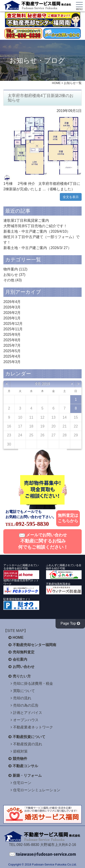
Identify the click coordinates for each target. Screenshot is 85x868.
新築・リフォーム (27, 775)
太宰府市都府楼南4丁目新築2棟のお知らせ (41, 98)
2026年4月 (12, 302)
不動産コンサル (25, 766)
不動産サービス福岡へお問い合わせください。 (43, 854)
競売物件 (20, 759)
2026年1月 (12, 318)
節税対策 (20, 751)
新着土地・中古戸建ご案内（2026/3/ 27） (37, 248)
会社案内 (20, 659)
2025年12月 (13, 324)
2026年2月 (12, 313)
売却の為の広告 (26, 705)
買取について (24, 691)
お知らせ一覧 (73, 83)
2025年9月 (12, 335)
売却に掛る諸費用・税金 (33, 683)
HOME (56, 83)
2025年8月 (12, 340)
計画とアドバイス (28, 713)
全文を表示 (71, 197)
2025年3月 (12, 362)
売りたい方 (22, 676)
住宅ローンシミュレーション (37, 790)
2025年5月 (12, 351)
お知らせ (11, 275)
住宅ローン (22, 783)
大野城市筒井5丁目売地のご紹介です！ (35, 226)
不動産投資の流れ (28, 744)
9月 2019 (42, 384)
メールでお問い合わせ (43, 541)
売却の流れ (22, 698)
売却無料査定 (24, 652)
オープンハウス (26, 720)
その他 (9, 280)
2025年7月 (12, 345)
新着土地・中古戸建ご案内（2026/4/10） (37, 231)
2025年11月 (13, 329)
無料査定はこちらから (68, 518)
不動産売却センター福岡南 (34, 645)
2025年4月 (12, 356)
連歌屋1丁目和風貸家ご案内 (26, 220)
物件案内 (11, 269)
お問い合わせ (24, 667)
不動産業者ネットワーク (33, 727)
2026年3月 (12, 307)
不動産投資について (29, 737)
